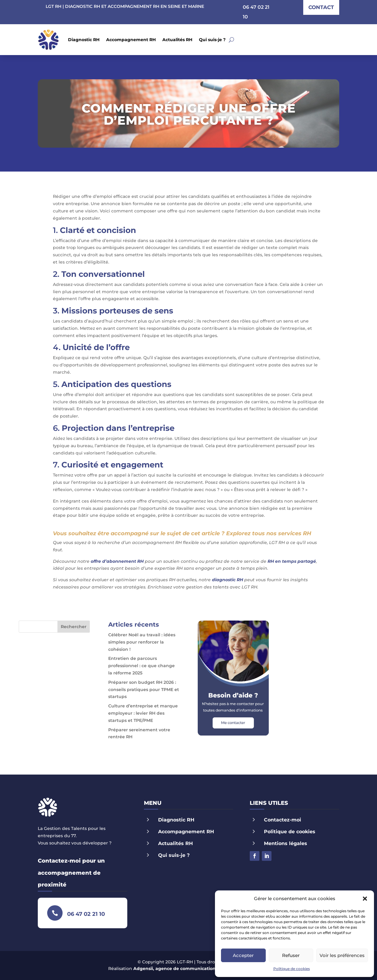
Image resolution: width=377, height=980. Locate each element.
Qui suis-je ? (212, 40)
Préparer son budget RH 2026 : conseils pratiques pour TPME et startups (144, 690)
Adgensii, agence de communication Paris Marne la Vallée (198, 969)
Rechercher (74, 627)
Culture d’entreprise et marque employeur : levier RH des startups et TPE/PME (143, 713)
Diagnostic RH (84, 40)
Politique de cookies (292, 969)
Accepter (243, 955)
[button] (365, 899)
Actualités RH (177, 40)
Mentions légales (286, 843)
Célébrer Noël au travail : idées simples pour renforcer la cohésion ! (142, 642)
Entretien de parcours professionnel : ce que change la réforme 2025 (141, 666)
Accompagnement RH (131, 40)
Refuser (291, 955)
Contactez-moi (283, 820)
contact (321, 7)
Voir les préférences (342, 955)
